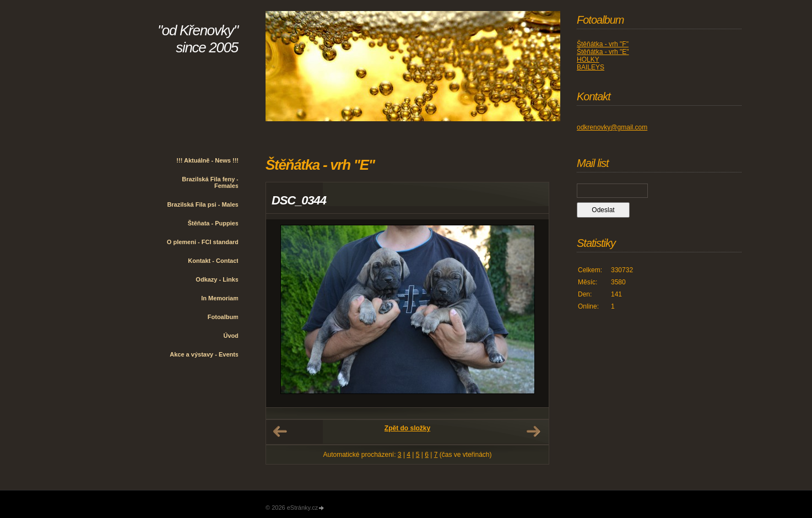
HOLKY (588, 60)
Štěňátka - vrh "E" (603, 52)
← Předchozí (280, 431)
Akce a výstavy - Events (204, 354)
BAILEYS (591, 67)
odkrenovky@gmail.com (612, 127)
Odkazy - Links (217, 279)
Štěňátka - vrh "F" (603, 44)
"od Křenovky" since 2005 (198, 39)
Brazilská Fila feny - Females (210, 182)
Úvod (231, 336)
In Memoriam (220, 298)
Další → (533, 431)
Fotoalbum (223, 317)
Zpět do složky (407, 428)
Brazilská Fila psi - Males (203, 204)
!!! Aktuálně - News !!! (207, 160)
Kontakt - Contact (213, 261)
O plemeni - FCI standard (203, 242)
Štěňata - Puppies (213, 223)
